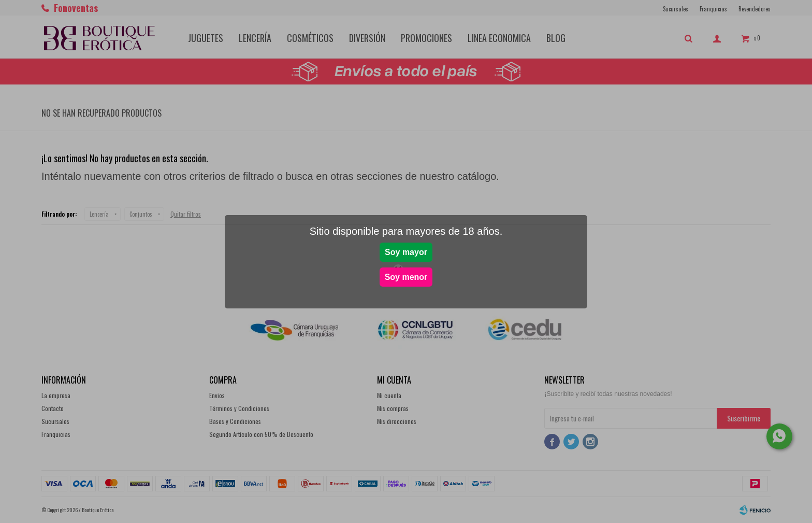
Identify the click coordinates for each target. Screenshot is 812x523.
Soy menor (406, 277)
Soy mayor (406, 252)
